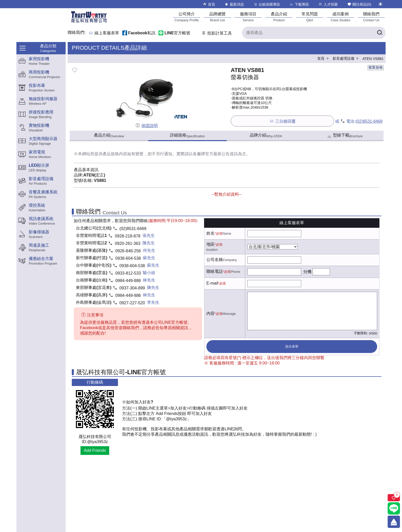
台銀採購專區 (267, 4)
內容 (210, 313)
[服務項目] (248, 17)
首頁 (209, 4)
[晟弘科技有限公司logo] (89, 22)
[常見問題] (310, 17)
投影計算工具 (217, 33)
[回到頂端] (394, 522)
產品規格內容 (115, 154)
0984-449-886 (128, 281)
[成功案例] (340, 17)
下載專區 (299, 4)
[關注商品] (394, 498)
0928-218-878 (128, 236)
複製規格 (376, 67)
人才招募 (328, 4)
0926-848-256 (128, 251)
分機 (307, 272)
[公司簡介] (187, 17)
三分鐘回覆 (282, 121)
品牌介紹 (266, 135)
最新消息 (234, 4)
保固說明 (147, 126)
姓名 (210, 233)
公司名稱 (215, 260)
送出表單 (292, 346)
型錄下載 (345, 136)
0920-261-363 (128, 243)
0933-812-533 (128, 273)
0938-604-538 (128, 258)
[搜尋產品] (314, 33)
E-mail (212, 283)
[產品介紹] (279, 17)
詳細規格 (188, 135)
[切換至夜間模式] (380, 4)
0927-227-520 (132, 303)
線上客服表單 (107, 33)
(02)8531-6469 (369, 121)
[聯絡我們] (371, 17)
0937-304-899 (132, 288)
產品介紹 (109, 135)
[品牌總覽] (217, 17)
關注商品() (359, 4)
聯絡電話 (215, 271)
